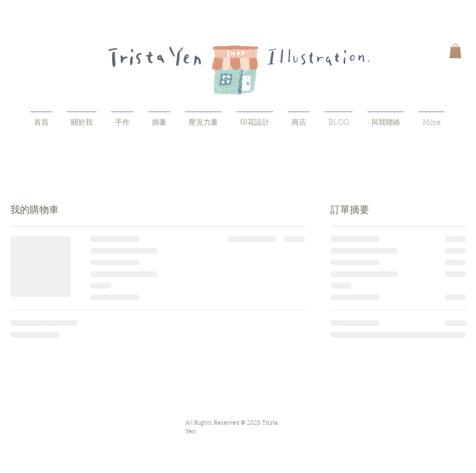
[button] (455, 51)
